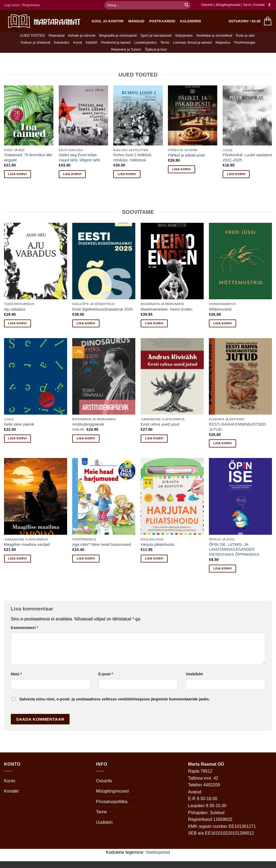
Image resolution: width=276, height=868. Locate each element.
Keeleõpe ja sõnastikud (214, 35)
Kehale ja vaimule (82, 35)
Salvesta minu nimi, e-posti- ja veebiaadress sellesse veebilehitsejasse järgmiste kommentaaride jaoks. (114, 699)
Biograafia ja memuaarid (118, 35)
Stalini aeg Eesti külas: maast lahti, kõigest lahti (80, 157)
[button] (22, 5)
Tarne (247, 5)
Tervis (165, 42)
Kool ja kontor (108, 21)
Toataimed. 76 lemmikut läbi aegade (28, 157)
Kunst (77, 42)
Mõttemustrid (220, 309)
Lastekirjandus (145, 42)
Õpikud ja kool (156, 49)
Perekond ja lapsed (116, 42)
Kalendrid (191, 21)
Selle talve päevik (19, 424)
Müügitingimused (228, 5)
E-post (106, 674)
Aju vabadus (15, 309)
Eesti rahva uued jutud (160, 424)
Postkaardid (162, 21)
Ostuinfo (207, 5)
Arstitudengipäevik (88, 424)
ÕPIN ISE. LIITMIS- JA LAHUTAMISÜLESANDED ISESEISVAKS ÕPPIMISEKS (234, 549)
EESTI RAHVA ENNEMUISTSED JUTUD (237, 427)
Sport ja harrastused (156, 35)
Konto (10, 781)
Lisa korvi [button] (18, 174)
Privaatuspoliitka (112, 802)
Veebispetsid (158, 852)
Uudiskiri (104, 822)
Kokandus (62, 42)
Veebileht (194, 674)
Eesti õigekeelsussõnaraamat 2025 (102, 309)
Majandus (223, 42)
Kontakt (259, 5)
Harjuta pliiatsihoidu (158, 544)
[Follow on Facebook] (269, 5)
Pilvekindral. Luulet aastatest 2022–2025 (247, 157)
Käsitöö (92, 42)
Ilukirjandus (184, 35)
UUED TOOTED (32, 35)
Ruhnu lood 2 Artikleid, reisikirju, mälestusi (133, 157)
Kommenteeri (25, 628)
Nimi (16, 674)
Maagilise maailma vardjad (27, 544)
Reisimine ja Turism (126, 49)
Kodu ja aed (245, 35)
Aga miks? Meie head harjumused (102, 544)
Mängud (137, 21)
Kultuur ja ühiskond (36, 42)
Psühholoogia (245, 42)
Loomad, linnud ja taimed (192, 42)
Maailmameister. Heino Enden (167, 309)
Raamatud (56, 35)
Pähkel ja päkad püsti (186, 155)
